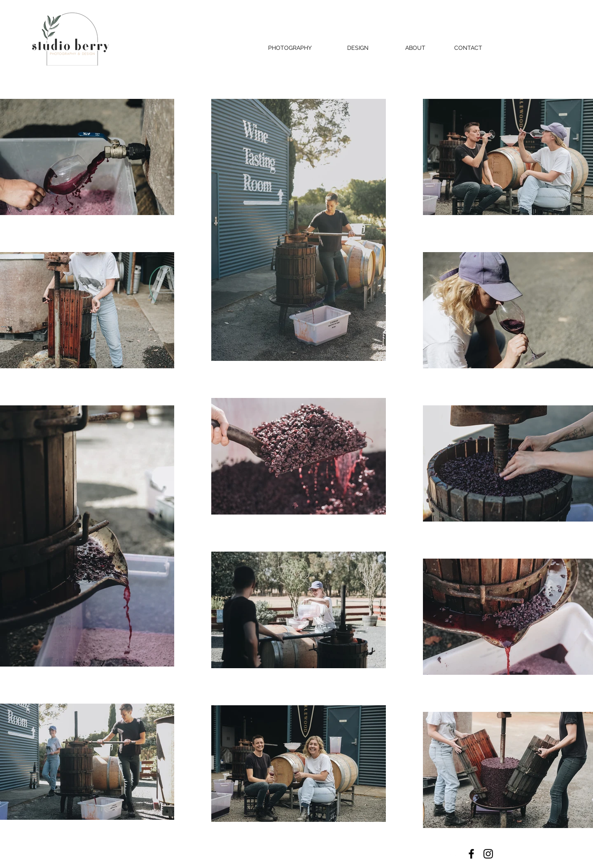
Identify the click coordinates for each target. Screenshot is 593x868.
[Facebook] (471, 854)
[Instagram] (488, 854)
